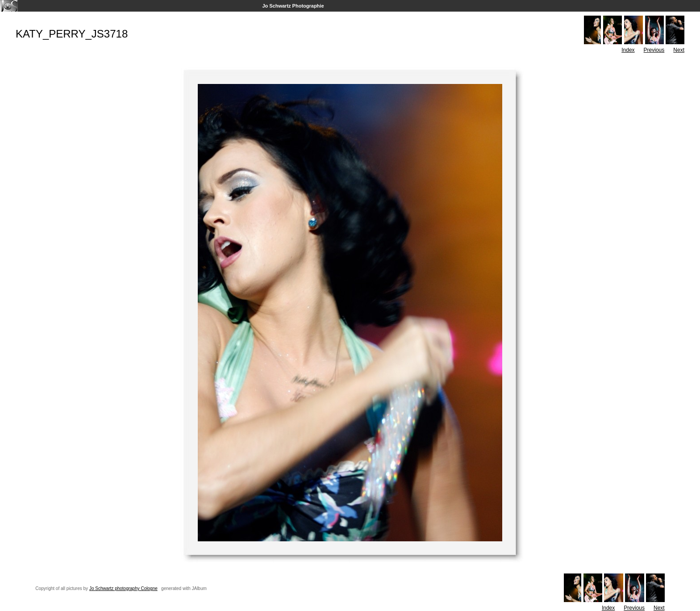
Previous (654, 50)
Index (628, 50)
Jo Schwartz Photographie (293, 6)
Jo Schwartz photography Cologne (123, 588)
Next (679, 50)
